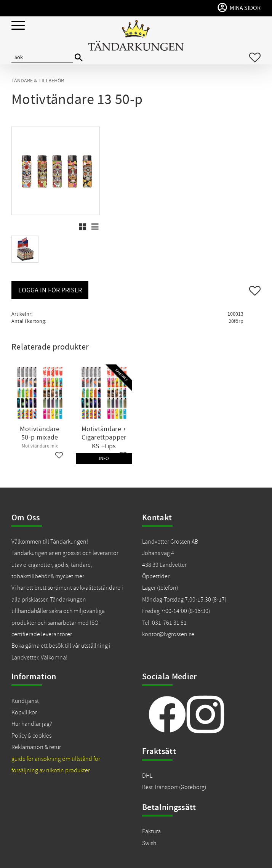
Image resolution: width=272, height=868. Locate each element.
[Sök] (79, 58)
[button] (18, 26)
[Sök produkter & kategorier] (42, 58)
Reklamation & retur (36, 747)
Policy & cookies (31, 736)
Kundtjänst (25, 701)
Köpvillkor (24, 712)
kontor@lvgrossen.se (168, 634)
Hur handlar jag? (32, 724)
